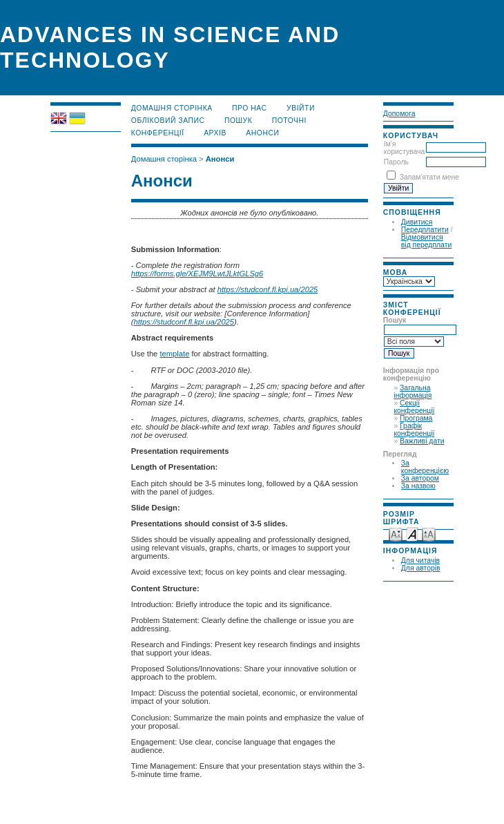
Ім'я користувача (404, 148)
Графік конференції (414, 430)
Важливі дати (422, 441)
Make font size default (412, 534)
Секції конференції (414, 407)
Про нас (250, 108)
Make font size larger (429, 534)
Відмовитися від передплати (426, 241)
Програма (416, 418)
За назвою (418, 486)
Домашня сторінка (172, 108)
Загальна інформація (413, 392)
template (174, 354)
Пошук (238, 121)
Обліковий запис (168, 121)
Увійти (301, 108)
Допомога (399, 114)
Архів (215, 133)
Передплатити (425, 230)
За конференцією (425, 467)
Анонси (262, 133)
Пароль (396, 162)
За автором (420, 478)
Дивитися (417, 222)
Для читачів (420, 560)
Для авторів (421, 568)
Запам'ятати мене (429, 177)
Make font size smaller (396, 534)
